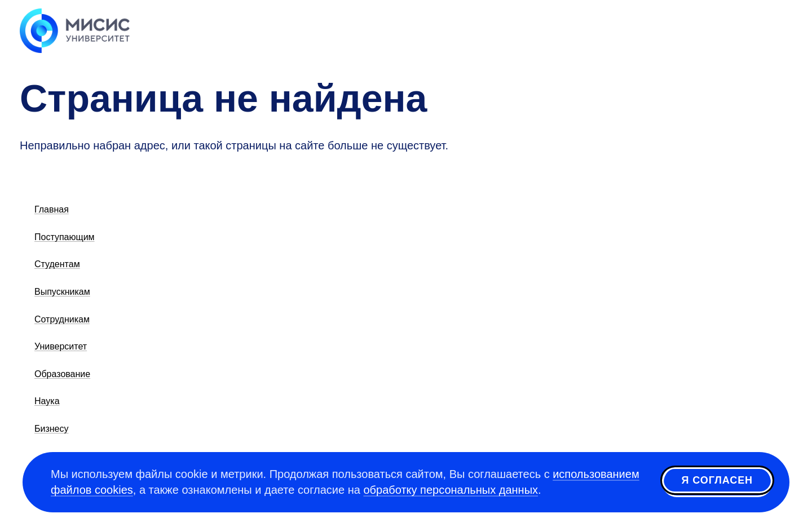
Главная (52, 209)
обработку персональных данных (451, 490)
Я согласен (717, 480)
